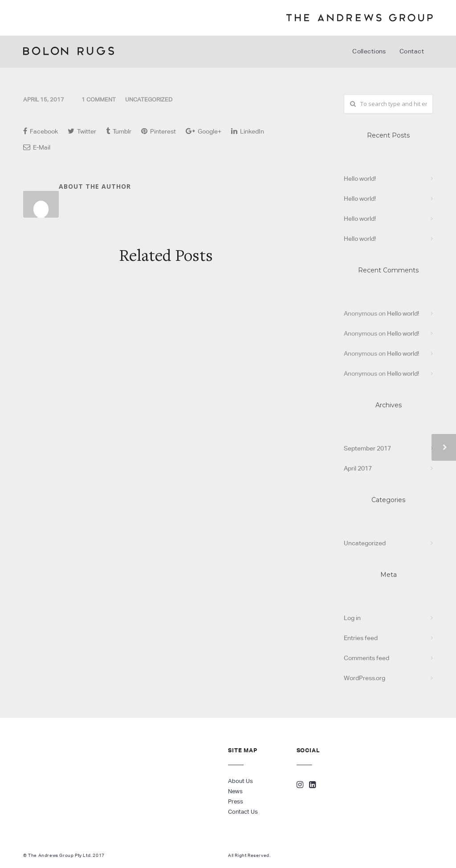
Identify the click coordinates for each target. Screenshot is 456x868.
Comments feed (366, 658)
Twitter (82, 131)
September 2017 (367, 448)
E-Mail (37, 147)
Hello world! (360, 178)
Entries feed (361, 638)
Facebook (41, 131)
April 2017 (358, 468)
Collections (369, 51)
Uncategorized (149, 99)
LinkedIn (248, 131)
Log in (352, 618)
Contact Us (243, 812)
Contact (412, 51)
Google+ (204, 131)
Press (236, 801)
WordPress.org (364, 678)
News (235, 791)
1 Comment (99, 99)
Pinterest (159, 131)
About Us (240, 781)
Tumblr (119, 131)
